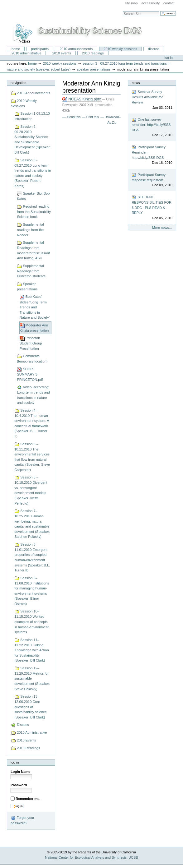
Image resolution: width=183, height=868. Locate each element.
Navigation (18, 83)
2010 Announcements (76, 49)
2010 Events (62, 53)
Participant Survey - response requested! (152, 180)
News (136, 83)
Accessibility (150, 3)
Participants (40, 49)
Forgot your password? (22, 820)
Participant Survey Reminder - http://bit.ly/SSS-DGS (152, 155)
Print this (93, 117)
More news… (162, 228)
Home (16, 49)
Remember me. (28, 799)
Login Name (20, 772)
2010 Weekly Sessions (120, 49)
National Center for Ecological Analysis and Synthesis (86, 857)
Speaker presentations (94, 69)
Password (19, 785)
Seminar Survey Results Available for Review (152, 100)
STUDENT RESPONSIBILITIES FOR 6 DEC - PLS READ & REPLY (152, 208)
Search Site (123, 11)
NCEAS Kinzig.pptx (82, 99)
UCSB (133, 857)
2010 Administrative (26, 53)
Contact (169, 3)
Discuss (154, 49)
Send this (74, 117)
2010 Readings (93, 53)
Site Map (131, 3)
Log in (169, 58)
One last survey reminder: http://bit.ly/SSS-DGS (152, 127)
